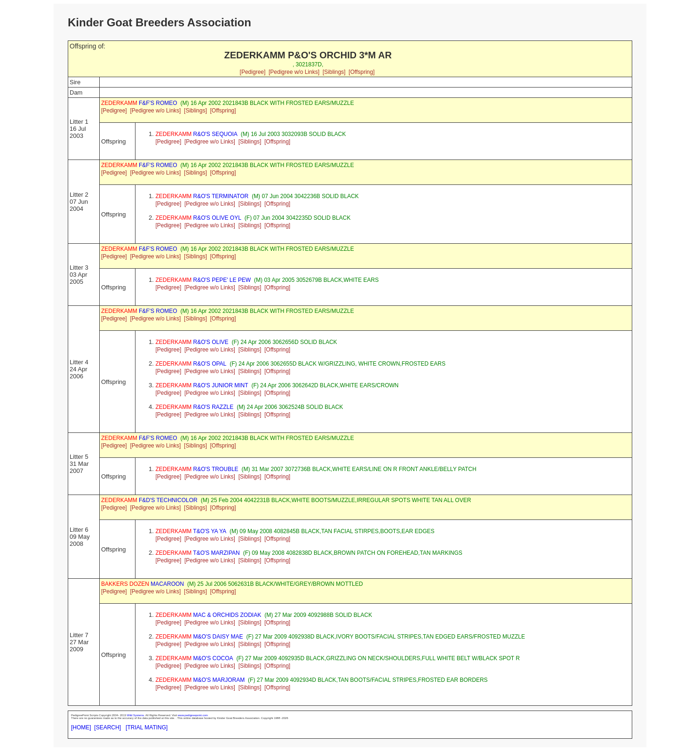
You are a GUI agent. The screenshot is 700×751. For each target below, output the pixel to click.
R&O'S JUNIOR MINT (202, 385)
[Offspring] (362, 72)
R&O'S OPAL (191, 364)
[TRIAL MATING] (147, 727)
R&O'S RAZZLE (195, 407)
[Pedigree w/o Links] (294, 72)
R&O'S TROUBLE (197, 469)
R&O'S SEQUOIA (197, 134)
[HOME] (81, 727)
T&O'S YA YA (191, 531)
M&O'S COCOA (195, 658)
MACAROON (143, 584)
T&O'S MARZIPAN (198, 553)
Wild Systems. (136, 715)
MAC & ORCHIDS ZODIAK (209, 615)
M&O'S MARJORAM (200, 680)
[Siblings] (334, 72)
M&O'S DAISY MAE (199, 637)
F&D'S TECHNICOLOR (149, 500)
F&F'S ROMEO (139, 103)
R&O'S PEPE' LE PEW (203, 280)
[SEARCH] (107, 727)
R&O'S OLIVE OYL (199, 218)
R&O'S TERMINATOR (202, 196)
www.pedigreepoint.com (193, 715)
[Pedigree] (253, 72)
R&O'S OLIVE (192, 342)
